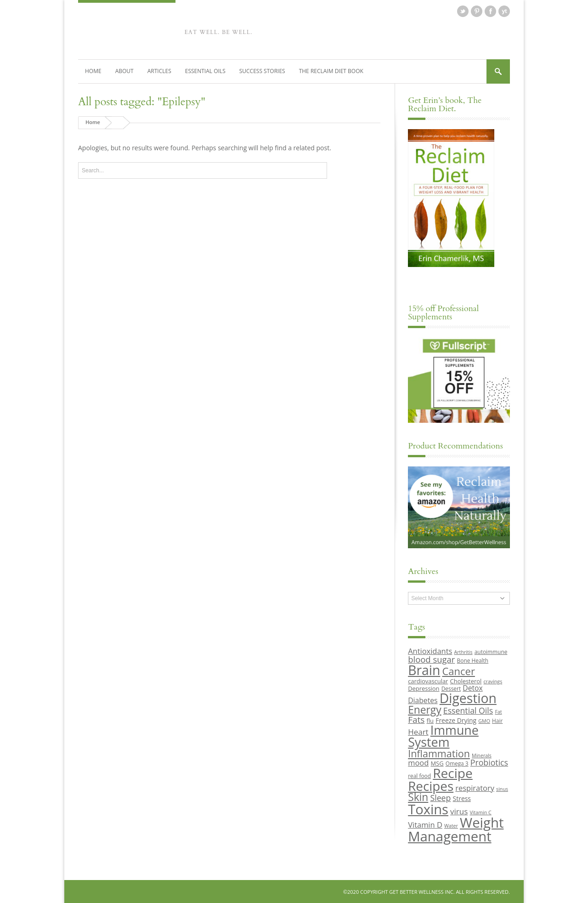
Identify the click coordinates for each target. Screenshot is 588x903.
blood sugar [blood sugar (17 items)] (431, 659)
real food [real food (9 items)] (419, 776)
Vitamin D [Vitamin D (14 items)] (425, 824)
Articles (159, 71)
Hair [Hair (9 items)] (497, 720)
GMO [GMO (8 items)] (484, 721)
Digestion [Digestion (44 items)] (468, 698)
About (124, 71)
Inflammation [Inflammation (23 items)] (439, 753)
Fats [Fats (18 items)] (416, 719)
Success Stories (262, 71)
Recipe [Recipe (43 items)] (453, 773)
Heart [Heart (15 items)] (418, 731)
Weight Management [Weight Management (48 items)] (456, 829)
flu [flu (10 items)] (430, 720)
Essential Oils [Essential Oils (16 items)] (468, 710)
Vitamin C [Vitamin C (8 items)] (480, 812)
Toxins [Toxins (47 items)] (428, 809)
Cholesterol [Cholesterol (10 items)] (466, 681)
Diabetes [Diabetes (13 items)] (423, 700)
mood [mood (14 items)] (418, 762)
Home (93, 71)
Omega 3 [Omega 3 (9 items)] (457, 763)
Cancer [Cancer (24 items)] (458, 671)
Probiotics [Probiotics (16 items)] (489, 762)
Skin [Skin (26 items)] (418, 797)
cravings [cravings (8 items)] (493, 681)
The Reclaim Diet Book (331, 71)
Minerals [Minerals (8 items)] (482, 755)
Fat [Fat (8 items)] (498, 711)
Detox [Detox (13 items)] (472, 687)
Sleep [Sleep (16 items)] (440, 798)
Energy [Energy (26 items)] (424, 709)
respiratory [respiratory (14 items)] (475, 787)
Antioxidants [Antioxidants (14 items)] (430, 651)
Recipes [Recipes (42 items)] (431, 785)
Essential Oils (205, 71)
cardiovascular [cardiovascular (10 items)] (428, 681)
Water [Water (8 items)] (451, 825)
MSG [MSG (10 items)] (437, 763)
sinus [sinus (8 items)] (502, 789)
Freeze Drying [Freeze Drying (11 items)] (456, 720)
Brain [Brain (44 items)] (424, 670)
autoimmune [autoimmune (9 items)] (491, 652)
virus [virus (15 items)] (459, 811)
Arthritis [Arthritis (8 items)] (464, 652)
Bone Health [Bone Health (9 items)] (473, 660)
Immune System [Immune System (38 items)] (443, 736)
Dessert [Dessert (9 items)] (451, 688)
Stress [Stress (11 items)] (462, 798)
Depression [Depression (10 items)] (424, 688)
